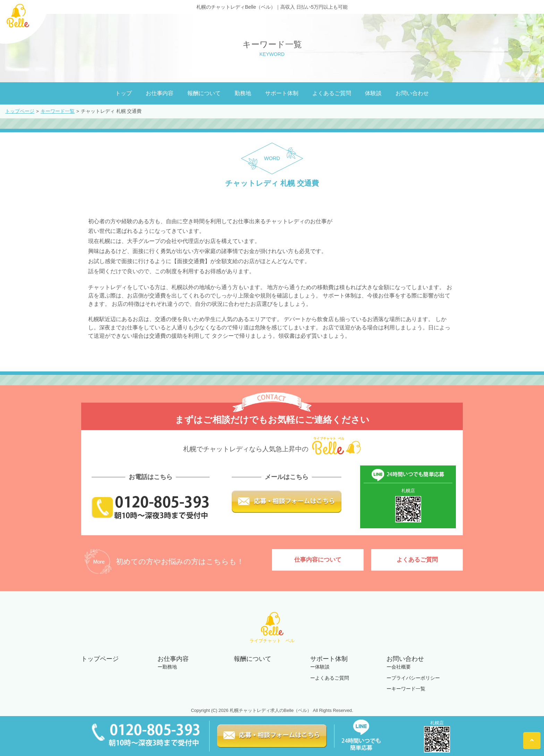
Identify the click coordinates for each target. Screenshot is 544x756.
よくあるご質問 (332, 93)
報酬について (204, 93)
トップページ (20, 111)
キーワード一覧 (58, 111)
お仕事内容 (160, 93)
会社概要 (401, 667)
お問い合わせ (412, 93)
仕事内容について (318, 561)
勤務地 (243, 93)
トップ (124, 93)
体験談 (373, 93)
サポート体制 (282, 93)
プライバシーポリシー (416, 678)
